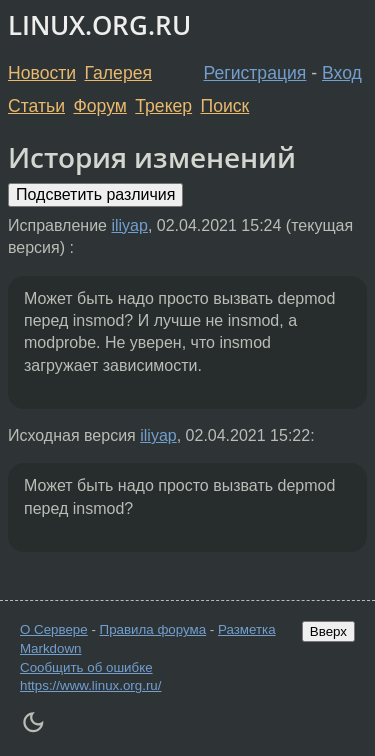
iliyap (129, 225)
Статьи (36, 106)
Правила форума (153, 629)
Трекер (163, 106)
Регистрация (255, 73)
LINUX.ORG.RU (99, 25)
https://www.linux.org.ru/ (90, 685)
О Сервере (54, 629)
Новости (42, 73)
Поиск (225, 106)
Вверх (328, 631)
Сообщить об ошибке (86, 667)
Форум (99, 106)
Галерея (118, 73)
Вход (342, 73)
